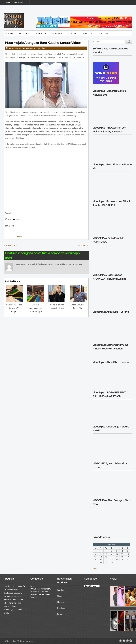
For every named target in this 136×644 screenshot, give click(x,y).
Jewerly (60, 614)
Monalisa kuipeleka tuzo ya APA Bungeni (14, 308)
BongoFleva (41, 33)
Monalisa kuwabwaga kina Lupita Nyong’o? (35, 308)
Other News (104, 33)
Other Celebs (88, 33)
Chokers (61, 602)
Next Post (83, 246)
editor (43, 48)
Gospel (73, 33)
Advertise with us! (21, 3)
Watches (61, 590)
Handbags (61, 608)
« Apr (95, 568)
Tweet (20, 237)
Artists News (24, 33)
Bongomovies (58, 33)
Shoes (60, 596)
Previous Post (10, 246)
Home (8, 3)
